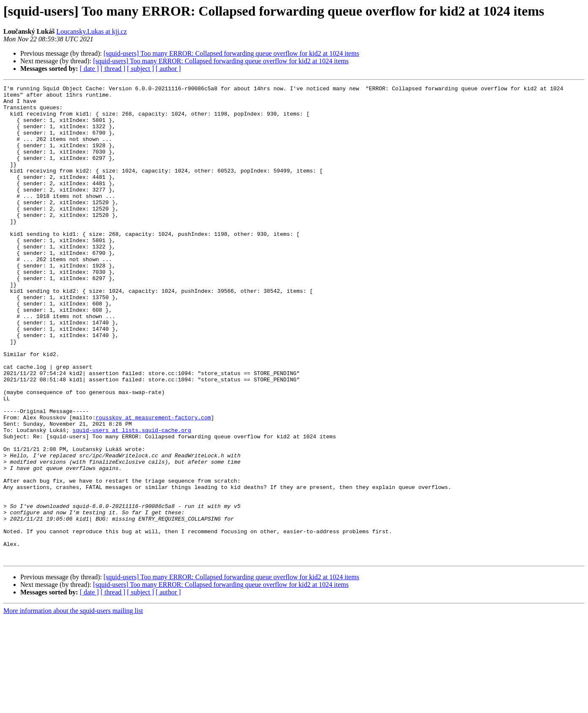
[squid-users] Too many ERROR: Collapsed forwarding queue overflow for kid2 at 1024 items (231, 53)
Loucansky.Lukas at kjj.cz (91, 31)
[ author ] (168, 69)
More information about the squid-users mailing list (73, 706)
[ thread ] (113, 69)
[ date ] (89, 69)
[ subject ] (141, 69)
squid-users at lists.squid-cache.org (132, 500)
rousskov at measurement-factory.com (153, 484)
